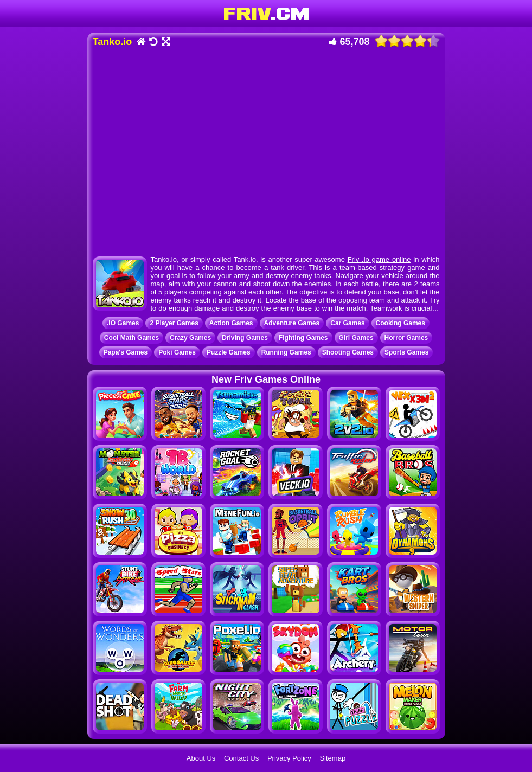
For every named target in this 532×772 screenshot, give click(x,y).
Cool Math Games (132, 338)
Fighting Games (303, 338)
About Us (201, 758)
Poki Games (177, 352)
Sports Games (406, 352)
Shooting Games (348, 352)
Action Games (231, 323)
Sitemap (332, 758)
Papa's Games (126, 352)
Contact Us (241, 758)
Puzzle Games (229, 352)
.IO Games (123, 323)
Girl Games (356, 338)
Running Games (286, 352)
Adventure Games (292, 323)
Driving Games (245, 338)
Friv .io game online (379, 259)
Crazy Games (190, 338)
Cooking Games (400, 323)
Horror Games (406, 338)
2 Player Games (174, 323)
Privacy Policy (289, 758)
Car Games (347, 323)
